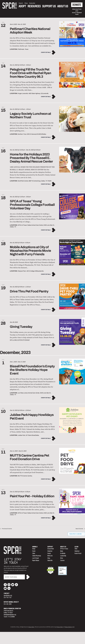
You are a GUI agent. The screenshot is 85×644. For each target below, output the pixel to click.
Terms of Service (68, 627)
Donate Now (51, 549)
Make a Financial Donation (12, 609)
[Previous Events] (6, 529)
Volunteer (50, 551)
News (62, 551)
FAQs (62, 558)
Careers (62, 560)
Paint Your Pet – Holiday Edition (32, 496)
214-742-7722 (8, 597)
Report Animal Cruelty (11, 602)
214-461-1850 (8, 604)
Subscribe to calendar (76, 534)
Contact (7, 593)
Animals (35, 547)
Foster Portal (78, 553)
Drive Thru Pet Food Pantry (29, 291)
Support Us (49, 6)
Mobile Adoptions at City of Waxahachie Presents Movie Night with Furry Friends (30, 251)
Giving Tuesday (21, 327)
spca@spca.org (8, 595)
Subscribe (50, 560)
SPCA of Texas (64, 549)
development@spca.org (10, 615)
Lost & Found (35, 558)
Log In (76, 547)
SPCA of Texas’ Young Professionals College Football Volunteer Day (32, 205)
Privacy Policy (31, 627)
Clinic (34, 553)
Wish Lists (50, 556)
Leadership (63, 556)
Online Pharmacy (37, 556)
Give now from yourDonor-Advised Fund (77, 12)
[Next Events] (80, 529)
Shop (49, 558)
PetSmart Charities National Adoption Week (30, 31)
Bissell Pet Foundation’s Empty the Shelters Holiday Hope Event (32, 370)
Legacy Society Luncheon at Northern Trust (30, 115)
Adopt (22, 6)
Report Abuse (36, 560)
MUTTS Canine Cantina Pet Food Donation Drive (29, 457)
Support (50, 547)
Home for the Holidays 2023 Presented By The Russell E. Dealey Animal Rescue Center (31, 158)
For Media (63, 553)
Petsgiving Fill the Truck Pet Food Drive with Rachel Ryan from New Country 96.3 (30, 73)
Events (49, 553)
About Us (63, 6)
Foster (34, 551)
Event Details (46, 52)
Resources (34, 6)
